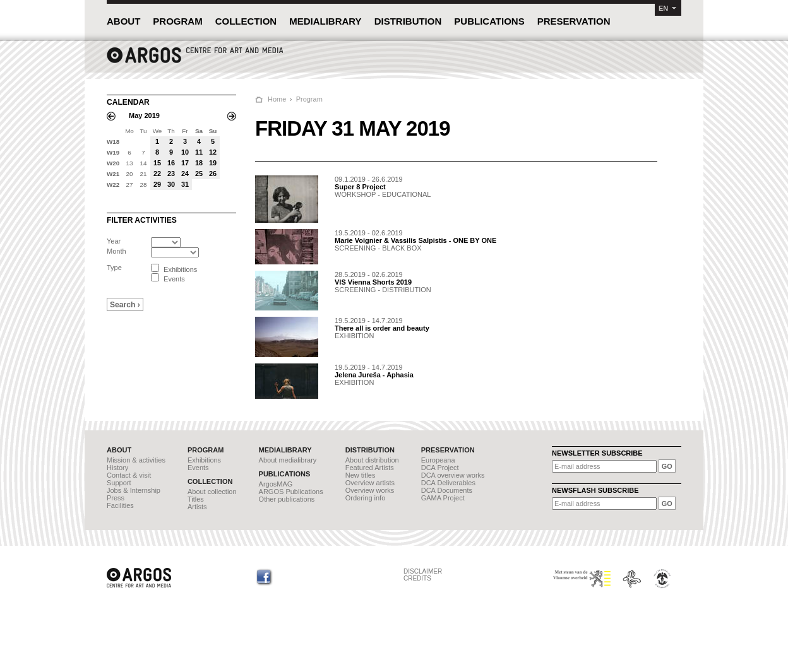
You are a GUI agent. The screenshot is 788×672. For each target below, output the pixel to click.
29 (157, 184)
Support (119, 483)
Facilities (120, 505)
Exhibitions (204, 460)
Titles (196, 499)
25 (199, 174)
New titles (361, 475)
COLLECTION (246, 21)
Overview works (370, 490)
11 (199, 152)
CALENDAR (128, 102)
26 (213, 174)
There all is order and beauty (382, 328)
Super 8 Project (360, 187)
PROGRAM (177, 21)
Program (309, 99)
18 (199, 163)
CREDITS (417, 578)
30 (171, 184)
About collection (212, 492)
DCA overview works (453, 475)
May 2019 (144, 115)
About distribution (372, 460)
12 (213, 152)
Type (114, 268)
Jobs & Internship (134, 490)
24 (185, 174)
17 (185, 163)
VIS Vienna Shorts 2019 (373, 282)
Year (114, 241)
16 (171, 163)
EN (663, 8)
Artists (197, 507)
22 (157, 174)
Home (277, 99)
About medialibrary (288, 460)
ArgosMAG (276, 484)
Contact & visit (129, 475)
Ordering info (366, 498)
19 (213, 163)
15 (157, 163)
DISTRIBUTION (408, 21)
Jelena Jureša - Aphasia (374, 375)
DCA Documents (447, 490)
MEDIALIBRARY (325, 21)
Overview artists (370, 483)
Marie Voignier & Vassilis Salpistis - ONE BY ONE (415, 240)
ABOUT (123, 21)
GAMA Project (443, 498)
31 (185, 184)
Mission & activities (136, 460)
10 (185, 152)
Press (116, 498)
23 (171, 174)
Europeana (438, 460)
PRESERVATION (574, 21)
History (117, 468)
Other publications (287, 499)
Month (116, 251)
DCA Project (440, 468)
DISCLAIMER (423, 571)
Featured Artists (370, 468)
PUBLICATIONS (489, 21)
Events (198, 468)
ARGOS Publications (291, 492)
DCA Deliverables (448, 483)
